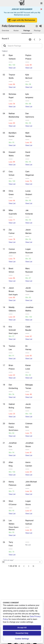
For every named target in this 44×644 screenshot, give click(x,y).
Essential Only (22, 633)
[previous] (34, 39)
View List (12, 68)
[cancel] (41, 9)
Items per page (9, 560)
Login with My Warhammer (22, 20)
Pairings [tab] (27, 31)
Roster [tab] (16, 31)
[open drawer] (41, 3)
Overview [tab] (5, 31)
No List (28, 545)
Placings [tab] (37, 31)
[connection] (30, 39)
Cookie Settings (22, 639)
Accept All (22, 628)
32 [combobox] (3, 562)
